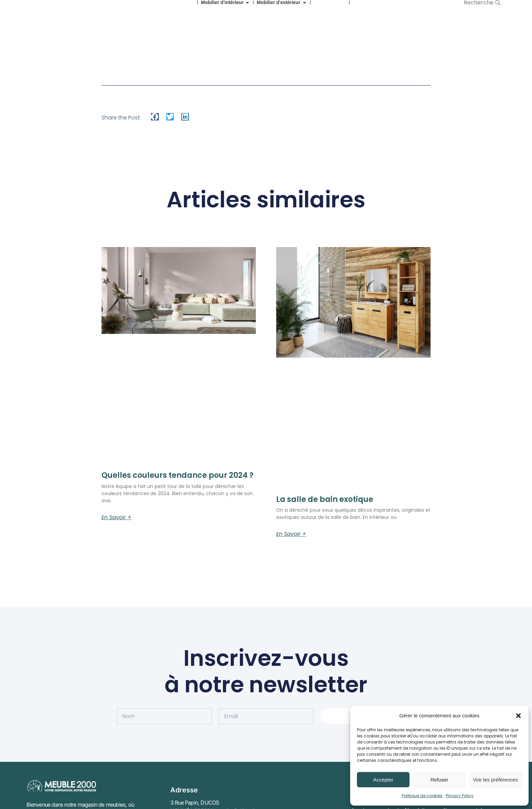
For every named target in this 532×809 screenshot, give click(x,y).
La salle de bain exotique (325, 499)
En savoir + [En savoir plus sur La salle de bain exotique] (291, 534)
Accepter (383, 780)
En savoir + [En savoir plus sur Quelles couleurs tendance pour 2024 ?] (116, 518)
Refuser (440, 780)
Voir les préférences (496, 780)
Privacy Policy (460, 796)
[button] (518, 716)
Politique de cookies (422, 796)
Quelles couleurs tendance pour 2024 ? (177, 475)
